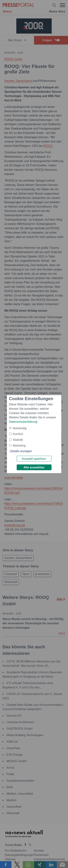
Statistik (18, 440)
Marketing (19, 446)
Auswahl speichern (34, 459)
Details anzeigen (21, 451)
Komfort (18, 434)
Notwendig (20, 428)
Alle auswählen (34, 467)
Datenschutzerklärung (23, 422)
